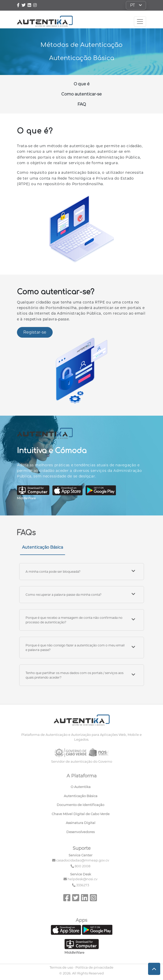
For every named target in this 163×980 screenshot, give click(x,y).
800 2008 (83, 866)
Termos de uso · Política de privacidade (81, 967)
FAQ (82, 104)
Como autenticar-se (81, 94)
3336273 (83, 885)
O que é (82, 84)
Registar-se (35, 332)
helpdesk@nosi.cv (83, 879)
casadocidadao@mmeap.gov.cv (83, 860)
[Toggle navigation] (140, 22)
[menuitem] (82, 788)
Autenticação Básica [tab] (43, 547)
